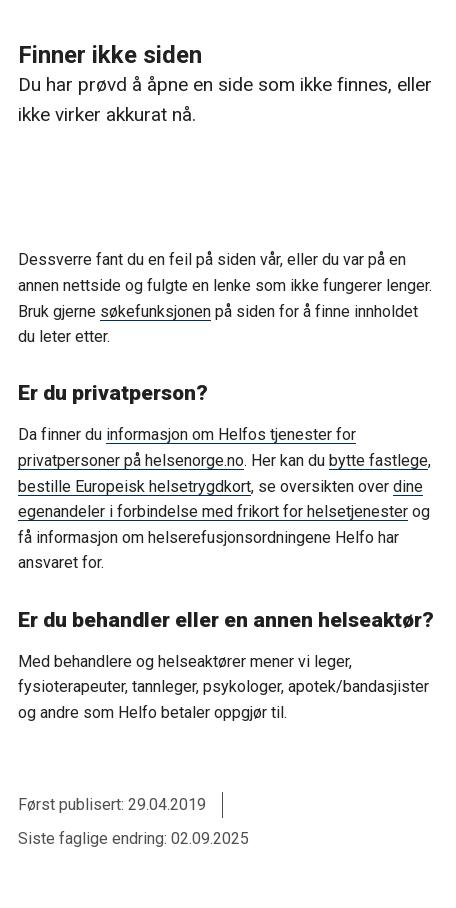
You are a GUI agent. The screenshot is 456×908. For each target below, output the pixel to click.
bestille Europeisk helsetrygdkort (134, 486)
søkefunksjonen (155, 311)
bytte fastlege (378, 460)
